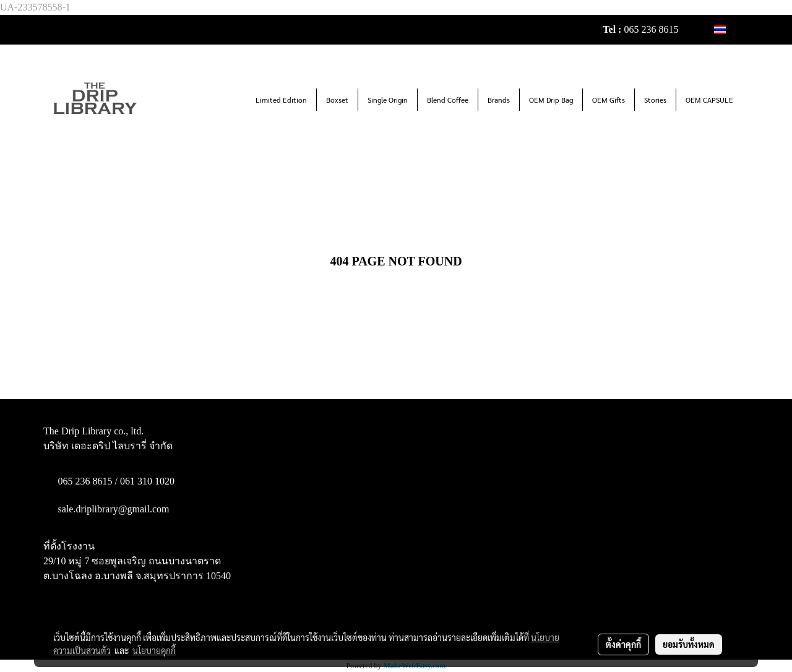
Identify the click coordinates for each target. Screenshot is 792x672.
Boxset (337, 100)
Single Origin (388, 100)
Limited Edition (281, 100)
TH (727, 29)
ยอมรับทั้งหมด (689, 644)
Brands (499, 100)
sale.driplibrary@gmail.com (114, 509)
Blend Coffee (448, 100)
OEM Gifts (609, 100)
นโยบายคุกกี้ (154, 650)
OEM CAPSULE (709, 100)
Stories (655, 100)
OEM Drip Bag (551, 100)
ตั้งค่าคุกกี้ (623, 644)
